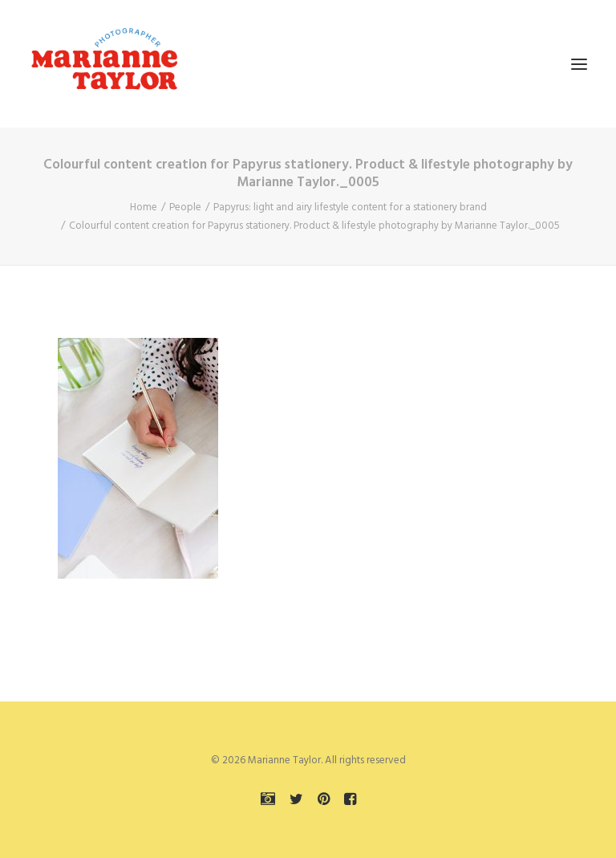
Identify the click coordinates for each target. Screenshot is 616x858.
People (185, 207)
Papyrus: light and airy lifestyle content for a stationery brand (350, 207)
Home (144, 207)
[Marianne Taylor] (104, 64)
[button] (579, 64)
